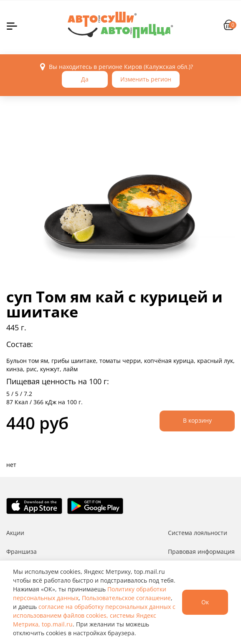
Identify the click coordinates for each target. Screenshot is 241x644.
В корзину (197, 420)
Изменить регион (146, 79)
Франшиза (22, 551)
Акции (15, 533)
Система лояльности (198, 533)
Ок (205, 602)
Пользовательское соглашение (126, 598)
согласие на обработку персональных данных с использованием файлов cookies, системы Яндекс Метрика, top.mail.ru (94, 615)
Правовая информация (201, 551)
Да (85, 79)
